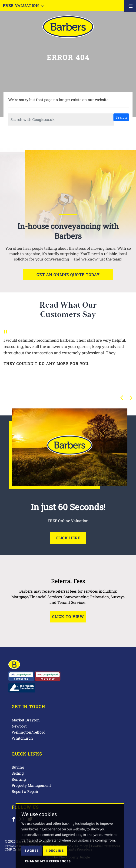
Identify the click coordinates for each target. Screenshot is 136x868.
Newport (19, 726)
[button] (122, 398)
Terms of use (15, 846)
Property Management (31, 785)
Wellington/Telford (29, 732)
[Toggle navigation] (130, 5)
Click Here (68, 538)
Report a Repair (25, 791)
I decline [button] (55, 860)
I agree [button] (32, 860)
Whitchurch (22, 738)
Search (121, 117)
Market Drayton (26, 720)
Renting (19, 779)
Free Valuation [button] (23, 5)
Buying (18, 767)
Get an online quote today (68, 275)
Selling (18, 773)
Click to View (68, 617)
